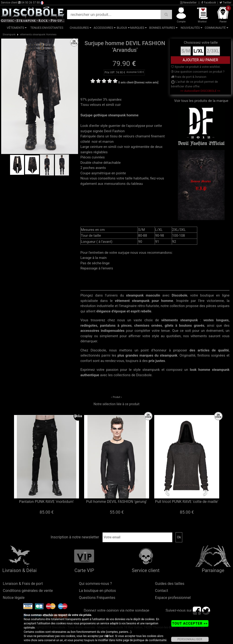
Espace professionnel (173, 598)
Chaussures (79, 28)
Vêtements (15, 28)
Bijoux (122, 28)
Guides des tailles (170, 584)
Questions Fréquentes (97, 598)
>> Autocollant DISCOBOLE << (200, 91)
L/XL (198, 51)
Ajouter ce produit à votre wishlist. (196, 67)
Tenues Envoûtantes (47, 28)
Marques (137, 28)
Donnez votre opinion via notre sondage (116, 610)
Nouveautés (190, 28)
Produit (116, 397)
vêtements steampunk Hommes (38, 34)
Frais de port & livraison (189, 77)
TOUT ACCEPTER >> (190, 623)
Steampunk (9, 34)
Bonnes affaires (162, 28)
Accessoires (103, 28)
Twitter (225, 3)
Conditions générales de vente (28, 591)
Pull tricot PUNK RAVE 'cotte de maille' (186, 502)
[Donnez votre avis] (146, 82)
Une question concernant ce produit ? (198, 72)
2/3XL (213, 51)
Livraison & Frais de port (23, 584)
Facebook (209, 3)
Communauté (215, 28)
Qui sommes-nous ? (95, 584)
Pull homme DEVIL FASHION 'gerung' (116, 502)
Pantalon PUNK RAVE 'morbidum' (46, 502)
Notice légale (14, 598)
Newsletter (188, 3)
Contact (161, 591)
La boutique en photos (97, 591)
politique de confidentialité (150, 640)
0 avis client (126, 82)
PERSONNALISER (190, 639)
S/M (186, 51)
